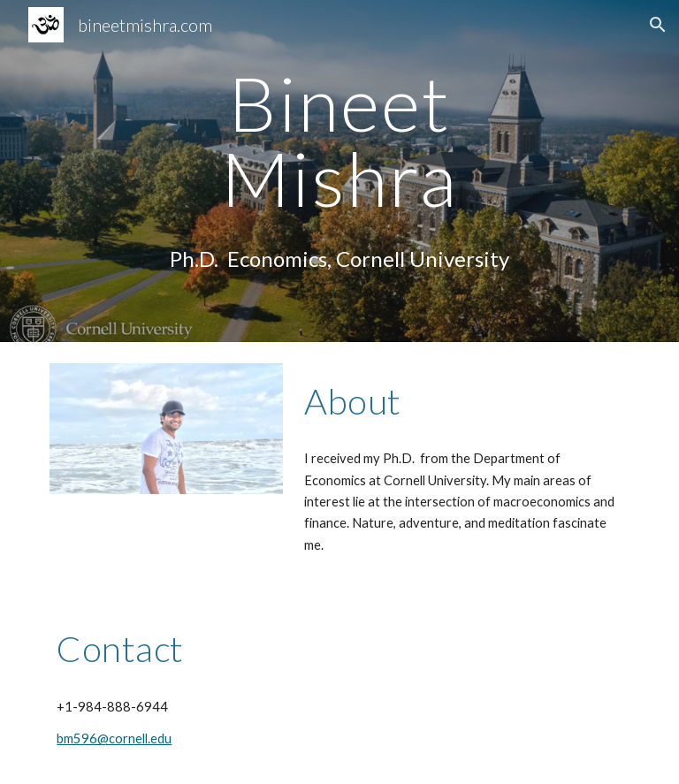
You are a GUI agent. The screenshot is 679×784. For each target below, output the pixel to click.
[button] (658, 25)
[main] (339, 141)
